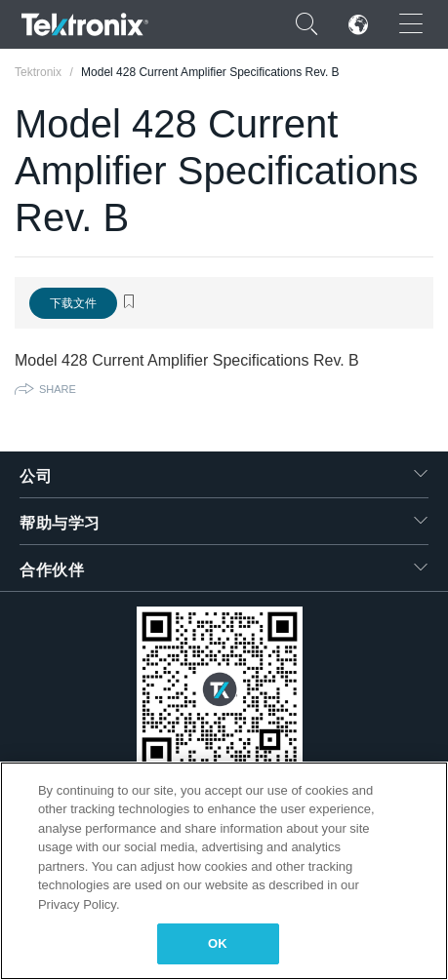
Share (58, 389)
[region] (224, 871)
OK (218, 943)
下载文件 (73, 303)
